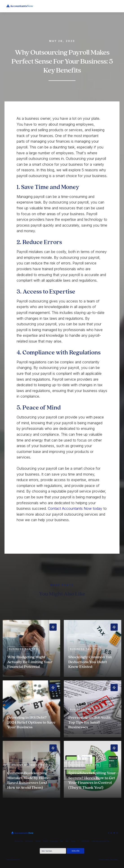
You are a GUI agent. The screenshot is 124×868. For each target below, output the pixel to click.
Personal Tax (29, 841)
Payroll (45, 841)
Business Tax (19, 841)
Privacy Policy (114, 860)
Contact (73, 841)
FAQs (67, 841)
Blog (61, 841)
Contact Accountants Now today (75, 508)
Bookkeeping (54, 841)
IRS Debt (38, 841)
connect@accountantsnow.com (100, 841)
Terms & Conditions (104, 860)
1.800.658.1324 (85, 841)
